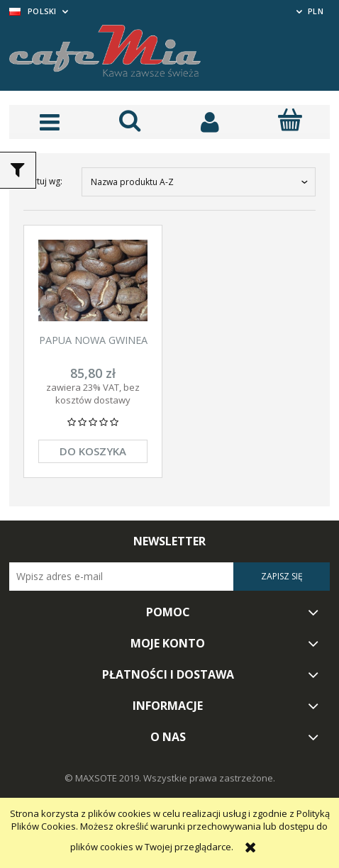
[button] (49, 122)
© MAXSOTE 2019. (104, 778)
